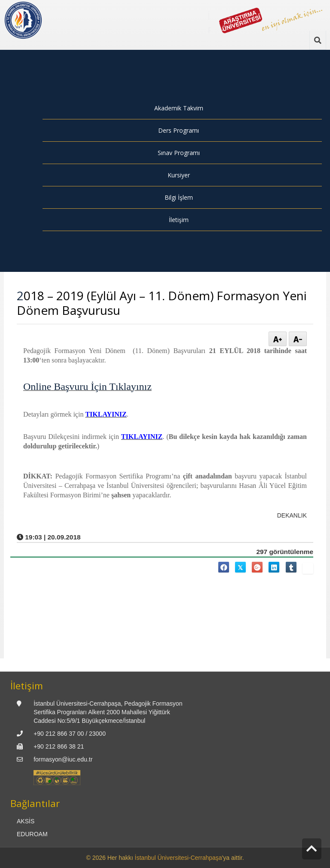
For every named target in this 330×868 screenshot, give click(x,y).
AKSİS (26, 821)
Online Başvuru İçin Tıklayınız (87, 387)
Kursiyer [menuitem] (179, 175)
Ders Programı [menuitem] (179, 130)
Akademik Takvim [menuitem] (179, 108)
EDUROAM (32, 834)
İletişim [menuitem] (179, 220)
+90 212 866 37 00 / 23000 (70, 734)
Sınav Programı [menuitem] (179, 153)
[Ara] (318, 40)
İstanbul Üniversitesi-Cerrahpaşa (179, 858)
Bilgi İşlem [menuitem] (179, 197)
